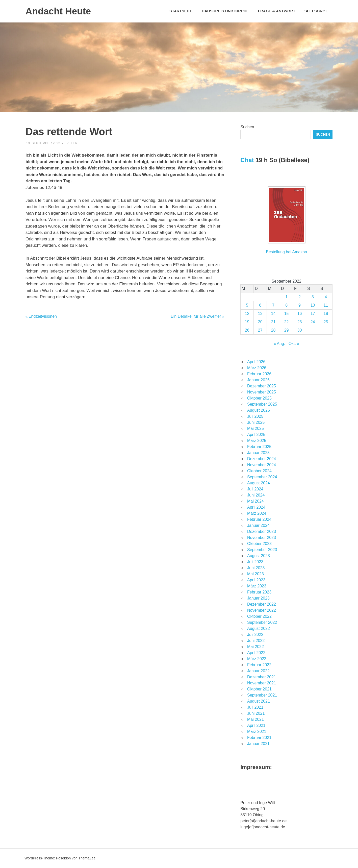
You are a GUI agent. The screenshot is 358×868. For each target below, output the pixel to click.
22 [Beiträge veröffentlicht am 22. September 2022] (287, 322)
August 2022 (259, 628)
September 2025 (262, 404)
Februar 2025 (259, 447)
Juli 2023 (255, 562)
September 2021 (262, 695)
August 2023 (259, 556)
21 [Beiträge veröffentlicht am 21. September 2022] (273, 322)
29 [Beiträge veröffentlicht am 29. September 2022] (287, 330)
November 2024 (262, 465)
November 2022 (262, 610)
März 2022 (257, 659)
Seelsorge (316, 11)
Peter (72, 143)
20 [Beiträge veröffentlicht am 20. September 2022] (260, 322)
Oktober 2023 (259, 544)
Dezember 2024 (262, 459)
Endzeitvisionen (43, 316)
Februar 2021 (259, 738)
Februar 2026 (259, 374)
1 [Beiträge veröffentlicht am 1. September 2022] (286, 297)
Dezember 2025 (262, 386)
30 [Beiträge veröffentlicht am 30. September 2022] (300, 330)
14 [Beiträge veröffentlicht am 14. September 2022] (273, 314)
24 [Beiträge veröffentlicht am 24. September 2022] (313, 322)
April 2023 (256, 580)
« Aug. (279, 344)
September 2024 (262, 477)
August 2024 (259, 483)
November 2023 (262, 538)
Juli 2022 (255, 635)
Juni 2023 (256, 568)
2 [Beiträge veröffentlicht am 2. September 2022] (300, 297)
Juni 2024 (256, 495)
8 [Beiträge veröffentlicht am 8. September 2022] (286, 305)
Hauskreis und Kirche (225, 11)
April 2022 (256, 653)
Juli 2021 (255, 707)
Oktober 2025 (259, 398)
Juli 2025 (255, 416)
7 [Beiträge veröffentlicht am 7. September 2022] (273, 305)
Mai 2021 (255, 719)
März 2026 (257, 368)
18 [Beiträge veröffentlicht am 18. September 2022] (326, 314)
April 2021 (256, 725)
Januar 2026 (258, 380)
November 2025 (262, 392)
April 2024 (256, 507)
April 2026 (256, 362)
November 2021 (262, 683)
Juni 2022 (256, 641)
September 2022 (262, 622)
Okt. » (294, 344)
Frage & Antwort (277, 11)
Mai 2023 (255, 574)
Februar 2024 (259, 519)
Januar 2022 (258, 671)
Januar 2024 (258, 525)
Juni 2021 (256, 713)
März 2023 (257, 586)
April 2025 (256, 435)
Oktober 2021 (259, 689)
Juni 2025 (256, 422)
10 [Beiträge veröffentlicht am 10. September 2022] (313, 305)
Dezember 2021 (262, 677)
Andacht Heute (59, 11)
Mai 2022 (255, 647)
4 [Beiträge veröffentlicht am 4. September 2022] (326, 297)
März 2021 (257, 731)
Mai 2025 (255, 428)
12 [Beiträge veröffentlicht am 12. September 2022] (247, 314)
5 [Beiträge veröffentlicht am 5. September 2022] (247, 305)
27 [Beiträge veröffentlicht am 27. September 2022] (260, 330)
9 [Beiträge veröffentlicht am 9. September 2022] (300, 305)
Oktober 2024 (259, 471)
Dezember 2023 (262, 531)
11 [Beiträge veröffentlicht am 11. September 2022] (326, 305)
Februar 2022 (259, 665)
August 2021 (259, 701)
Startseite (181, 11)
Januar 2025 (258, 453)
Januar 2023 (258, 598)
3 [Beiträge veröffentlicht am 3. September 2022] (313, 297)
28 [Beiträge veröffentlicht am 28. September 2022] (273, 330)
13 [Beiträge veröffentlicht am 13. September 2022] (260, 314)
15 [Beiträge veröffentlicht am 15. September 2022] (287, 314)
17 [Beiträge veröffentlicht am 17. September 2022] (313, 314)
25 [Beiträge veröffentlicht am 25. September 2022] (326, 322)
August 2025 (259, 410)
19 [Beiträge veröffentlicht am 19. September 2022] (247, 322)
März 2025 (257, 441)
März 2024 (257, 513)
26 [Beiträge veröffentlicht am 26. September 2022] (247, 330)
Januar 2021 (258, 744)
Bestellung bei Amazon (286, 252)
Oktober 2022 (259, 616)
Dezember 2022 (262, 604)
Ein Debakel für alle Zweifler (196, 316)
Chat (247, 160)
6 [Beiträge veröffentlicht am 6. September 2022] (260, 305)
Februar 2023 (259, 592)
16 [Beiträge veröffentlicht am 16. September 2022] (300, 314)
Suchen (247, 127)
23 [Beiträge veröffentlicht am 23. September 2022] (300, 322)
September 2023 (262, 550)
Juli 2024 (255, 489)
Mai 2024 (255, 501)
